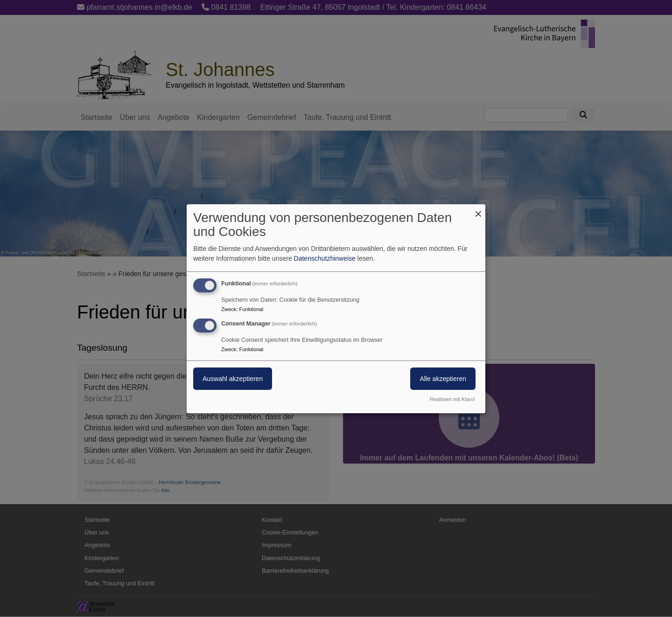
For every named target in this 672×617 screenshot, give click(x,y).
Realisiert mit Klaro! (452, 399)
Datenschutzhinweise (325, 258)
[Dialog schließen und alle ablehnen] (478, 210)
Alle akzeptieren (443, 379)
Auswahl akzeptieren (233, 379)
